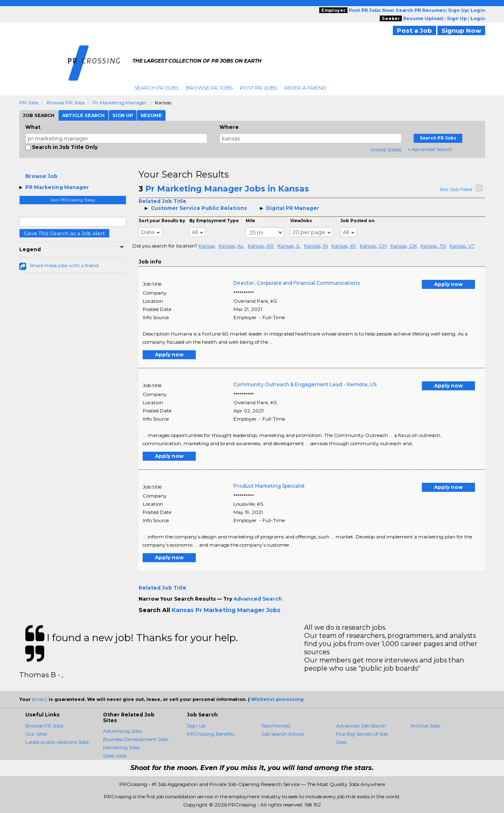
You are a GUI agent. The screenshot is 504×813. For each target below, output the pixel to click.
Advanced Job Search (361, 726)
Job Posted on (357, 221)
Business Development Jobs (136, 739)
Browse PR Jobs (209, 88)
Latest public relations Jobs (57, 742)
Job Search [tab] (39, 115)
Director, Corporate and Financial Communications (297, 283)
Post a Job (414, 30)
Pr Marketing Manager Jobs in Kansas (227, 189)
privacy (40, 699)
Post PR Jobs (259, 88)
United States (386, 150)
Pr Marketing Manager (120, 102)
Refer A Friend (305, 88)
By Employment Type (214, 221)
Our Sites (36, 734)
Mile (250, 221)
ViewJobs (301, 221)
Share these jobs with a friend (64, 265)
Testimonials (276, 726)
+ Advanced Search (430, 149)
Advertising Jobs (122, 731)
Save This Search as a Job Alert (64, 233)
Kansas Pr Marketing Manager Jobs (226, 610)
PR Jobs (29, 102)
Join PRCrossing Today (73, 200)
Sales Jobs (115, 756)
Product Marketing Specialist (269, 486)
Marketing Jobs (121, 747)
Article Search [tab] (83, 115)
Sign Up (196, 726)
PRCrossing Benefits (211, 734)
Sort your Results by (162, 221)
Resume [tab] (151, 115)
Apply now (448, 284)
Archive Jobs (425, 726)
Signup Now (461, 30)
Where (229, 127)
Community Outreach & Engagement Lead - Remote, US (305, 384)
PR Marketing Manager (57, 187)
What (33, 127)
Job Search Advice (282, 734)
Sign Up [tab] (123, 115)
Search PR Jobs (157, 88)
